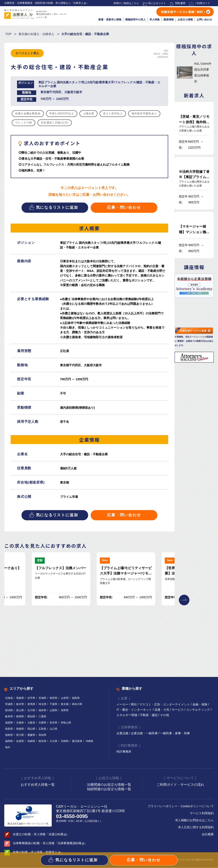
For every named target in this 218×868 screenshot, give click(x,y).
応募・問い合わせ (124, 207)
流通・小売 (162, 710)
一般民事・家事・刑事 (175, 733)
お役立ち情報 (185, 20)
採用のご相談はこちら (126, 3)
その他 (165, 715)
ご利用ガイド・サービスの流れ (180, 785)
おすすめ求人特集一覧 (38, 785)
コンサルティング (198, 710)
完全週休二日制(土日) (55, 123)
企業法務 (123, 733)
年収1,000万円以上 (62, 113)
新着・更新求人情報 (110, 20)
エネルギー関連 (127, 715)
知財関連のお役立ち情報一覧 (109, 789)
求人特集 (155, 20)
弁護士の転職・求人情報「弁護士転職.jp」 (41, 834)
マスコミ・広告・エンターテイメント (165, 704)
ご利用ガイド (202, 3)
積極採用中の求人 (135, 20)
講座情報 (169, 20)
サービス (178, 710)
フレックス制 (24, 123)
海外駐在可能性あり (144, 113)
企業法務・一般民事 (145, 733)
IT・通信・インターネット (135, 710)
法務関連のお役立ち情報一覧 (109, 785)
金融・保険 (200, 704)
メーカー (123, 704)
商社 (134, 704)
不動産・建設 (149, 715)
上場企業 (88, 113)
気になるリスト (157, 3)
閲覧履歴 (180, 3)
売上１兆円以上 (113, 113)
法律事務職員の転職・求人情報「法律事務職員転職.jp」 (50, 843)
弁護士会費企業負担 (28, 113)
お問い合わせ (204, 20)
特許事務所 (124, 752)
